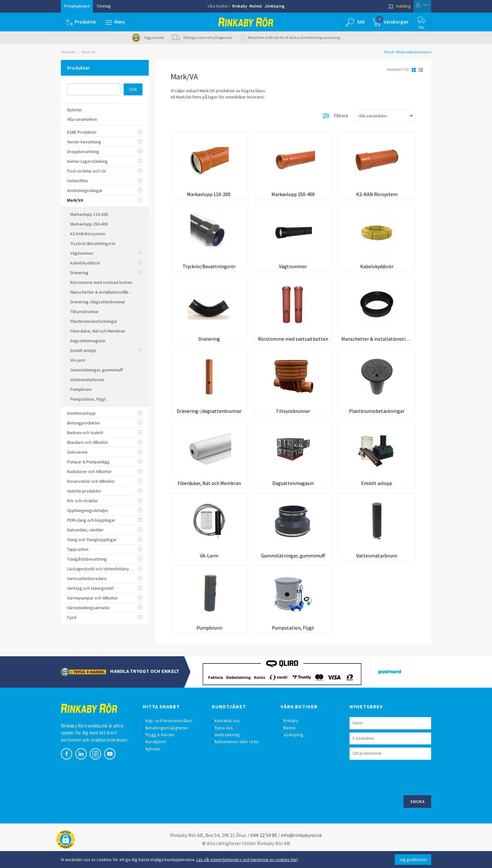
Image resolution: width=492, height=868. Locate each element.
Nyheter (156, 761)
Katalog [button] (386, 6)
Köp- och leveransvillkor (172, 733)
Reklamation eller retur (240, 754)
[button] (117, 22)
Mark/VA (88, 52)
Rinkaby (240, 6)
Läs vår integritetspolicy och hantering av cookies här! (247, 860)
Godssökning (230, 747)
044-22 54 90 (264, 848)
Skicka (417, 814)
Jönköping (275, 6)
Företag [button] (104, 6)
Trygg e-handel (163, 747)
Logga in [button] (416, 6)
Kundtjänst (159, 754)
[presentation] (397, 789)
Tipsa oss (227, 740)
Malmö (256, 6)
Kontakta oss (230, 733)
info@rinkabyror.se (301, 848)
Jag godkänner (413, 860)
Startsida (68, 52)
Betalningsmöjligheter (170, 740)
